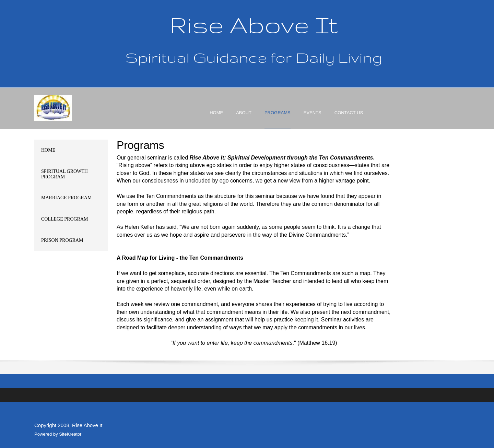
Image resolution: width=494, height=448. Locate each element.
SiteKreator (70, 434)
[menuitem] (216, 119)
